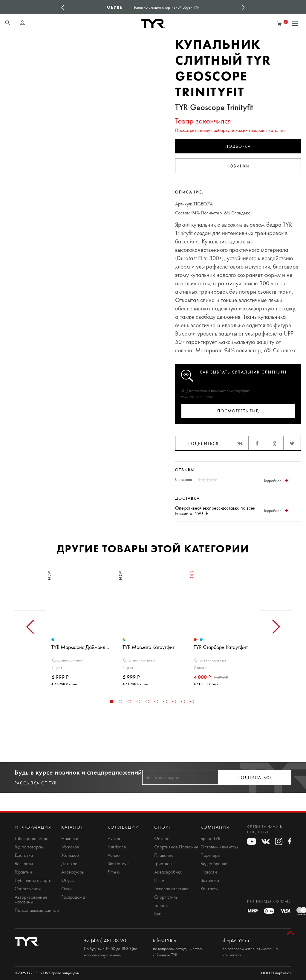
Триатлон (163, 864)
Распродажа (73, 897)
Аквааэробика (168, 872)
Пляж (159, 880)
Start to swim (119, 864)
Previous (63, 7)
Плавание (164, 855)
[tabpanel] (82, 626)
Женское (70, 855)
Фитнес (162, 839)
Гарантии (23, 872)
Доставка (24, 855)
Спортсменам (28, 889)
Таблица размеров (33, 839)
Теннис (161, 906)
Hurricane (117, 847)
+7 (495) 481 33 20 (105, 941)
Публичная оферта (33, 880)
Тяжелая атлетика (171, 889)
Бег (157, 914)
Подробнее (275, 481)
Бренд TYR (210, 839)
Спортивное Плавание (176, 847)
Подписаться (255, 778)
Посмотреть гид (238, 411)
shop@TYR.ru (236, 941)
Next (243, 7)
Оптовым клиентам (219, 847)
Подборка (238, 146)
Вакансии (210, 880)
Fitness (114, 872)
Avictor (114, 839)
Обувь (67, 880)
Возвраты (24, 864)
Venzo (114, 855)
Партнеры (210, 855)
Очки (66, 889)
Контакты (209, 889)
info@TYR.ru (165, 941)
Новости (209, 872)
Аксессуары (73, 872)
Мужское (70, 847)
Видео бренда (214, 864)
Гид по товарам (29, 847)
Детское (69, 864)
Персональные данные (37, 910)
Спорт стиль (166, 897)
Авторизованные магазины (31, 900)
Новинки (238, 166)
